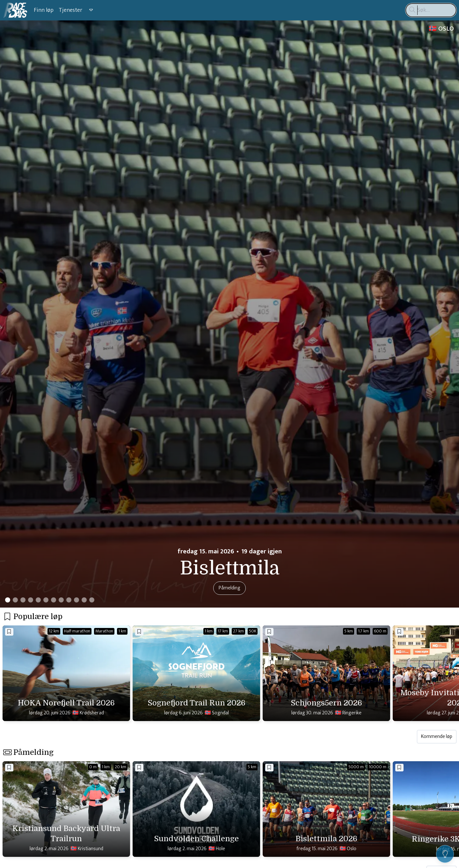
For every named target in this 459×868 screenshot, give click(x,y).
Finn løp (44, 10)
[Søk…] (431, 10)
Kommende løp (437, 737)
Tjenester (70, 10)
